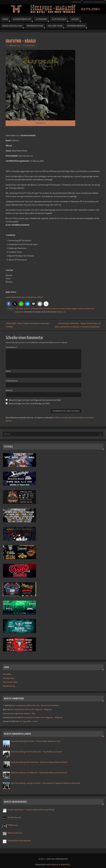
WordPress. (66, 865)
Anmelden (7, 674)
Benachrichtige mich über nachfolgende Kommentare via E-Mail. (35, 400)
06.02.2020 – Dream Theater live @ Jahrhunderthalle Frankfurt (27, 325)
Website (9, 390)
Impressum (76, 2)
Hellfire (63, 309)
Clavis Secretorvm (45, 309)
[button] (9, 304)
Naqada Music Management (19, 841)
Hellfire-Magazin (72, 309)
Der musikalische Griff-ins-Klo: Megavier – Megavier (31, 709)
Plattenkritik (19, 312)
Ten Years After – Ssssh (28, 721)
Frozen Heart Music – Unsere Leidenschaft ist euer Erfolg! (31, 810)
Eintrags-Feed (8, 678)
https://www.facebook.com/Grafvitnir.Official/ (24, 297)
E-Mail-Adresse (12, 381)
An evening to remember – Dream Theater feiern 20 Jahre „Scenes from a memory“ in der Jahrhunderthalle (78, 325)
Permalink (61, 312)
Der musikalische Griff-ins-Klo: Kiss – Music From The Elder (35, 705)
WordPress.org (9, 686)
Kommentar (11, 347)
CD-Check (19, 309)
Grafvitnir (56, 309)
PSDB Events (13, 825)
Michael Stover (9, 713)
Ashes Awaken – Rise (27, 713)
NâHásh (81, 309)
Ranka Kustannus (15, 833)
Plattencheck (29, 46)
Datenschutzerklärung (94, 2)
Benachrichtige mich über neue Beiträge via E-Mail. (29, 403)
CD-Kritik (27, 309)
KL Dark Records (14, 817)
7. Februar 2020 (14, 46)
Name (8, 371)
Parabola (54, 865)
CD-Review (35, 309)
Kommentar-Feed (10, 682)
